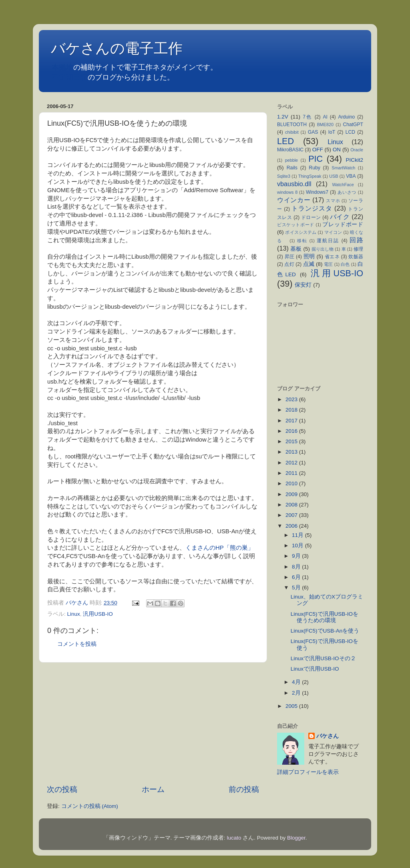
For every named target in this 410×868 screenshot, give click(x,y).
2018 (292, 410)
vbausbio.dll (294, 184)
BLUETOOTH (292, 125)
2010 (292, 483)
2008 (292, 505)
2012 (292, 463)
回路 (356, 240)
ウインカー (294, 200)
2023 (292, 399)
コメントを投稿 (77, 644)
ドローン (311, 217)
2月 (297, 693)
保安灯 (303, 285)
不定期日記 (70, 77)
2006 (292, 526)
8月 (297, 567)
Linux (74, 614)
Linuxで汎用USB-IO (318, 669)
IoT (332, 132)
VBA (351, 176)
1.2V (283, 117)
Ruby (314, 168)
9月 (297, 556)
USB (334, 176)
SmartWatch (343, 168)
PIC (316, 159)
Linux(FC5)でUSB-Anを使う (328, 631)
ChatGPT (353, 125)
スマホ (333, 201)
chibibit (292, 132)
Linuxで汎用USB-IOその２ (326, 658)
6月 (297, 577)
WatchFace (343, 185)
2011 (292, 473)
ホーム (153, 789)
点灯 (289, 264)
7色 (307, 117)
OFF (318, 150)
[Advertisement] (153, 723)
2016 (292, 431)
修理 (358, 249)
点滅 (309, 264)
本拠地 (62, 67)
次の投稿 (62, 789)
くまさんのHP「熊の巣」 (220, 548)
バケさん (328, 736)
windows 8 (287, 192)
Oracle (357, 150)
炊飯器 (356, 257)
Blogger (296, 838)
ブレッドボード (343, 224)
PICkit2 (355, 160)
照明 (309, 256)
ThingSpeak (310, 176)
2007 (292, 515)
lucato (234, 838)
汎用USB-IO (98, 614)
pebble (291, 160)
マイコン (333, 232)
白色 (345, 264)
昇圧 (290, 257)
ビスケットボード (296, 225)
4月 (297, 682)
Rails (292, 168)
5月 (297, 588)
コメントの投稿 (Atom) (90, 806)
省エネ (332, 257)
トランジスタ (312, 208)
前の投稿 (244, 789)
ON (337, 150)
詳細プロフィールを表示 (308, 772)
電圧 (328, 264)
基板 (296, 249)
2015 (292, 441)
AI (325, 117)
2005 (292, 706)
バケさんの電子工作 (124, 48)
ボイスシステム (301, 232)
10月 (298, 546)
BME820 (325, 125)
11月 (298, 535)
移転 (302, 241)
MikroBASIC (290, 150)
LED (285, 141)
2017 (292, 421)
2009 (292, 494)
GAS (313, 132)
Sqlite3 (284, 176)
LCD (350, 132)
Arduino (346, 117)
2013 (292, 452)
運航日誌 (328, 241)
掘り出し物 (323, 249)
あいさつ (347, 192)
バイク (340, 217)
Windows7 (317, 192)
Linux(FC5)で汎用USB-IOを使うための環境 (325, 617)
